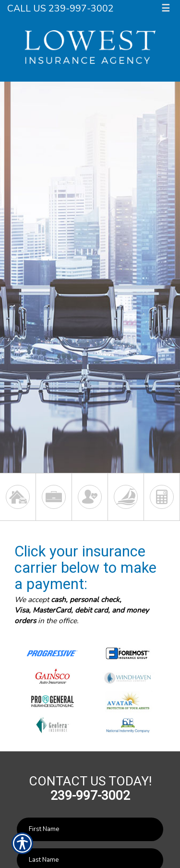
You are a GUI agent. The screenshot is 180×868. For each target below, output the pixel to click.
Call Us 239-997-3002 (60, 8)
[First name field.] (90, 829)
